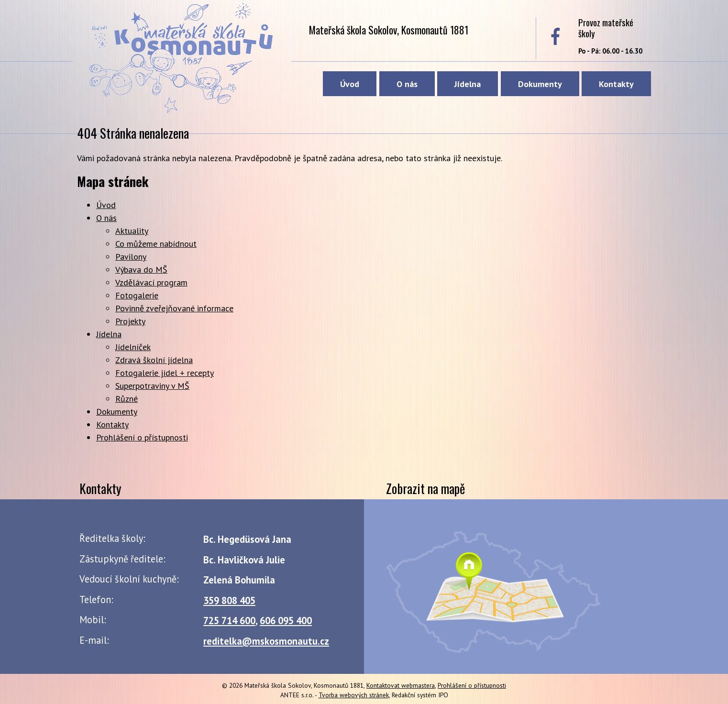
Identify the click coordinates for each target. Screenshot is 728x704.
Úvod (350, 84)
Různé (127, 399)
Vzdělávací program (151, 282)
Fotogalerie (137, 295)
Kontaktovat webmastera (401, 685)
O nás (407, 84)
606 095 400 (286, 621)
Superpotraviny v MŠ (152, 386)
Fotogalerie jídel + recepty (165, 373)
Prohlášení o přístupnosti (142, 437)
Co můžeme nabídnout (156, 244)
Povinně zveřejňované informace (174, 308)
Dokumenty (540, 84)
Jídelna (468, 84)
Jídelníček (133, 347)
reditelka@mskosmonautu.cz (266, 641)
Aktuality (132, 231)
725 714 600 (229, 621)
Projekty (130, 321)
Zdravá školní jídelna (154, 360)
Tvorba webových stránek (354, 695)
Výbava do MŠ (141, 269)
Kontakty (616, 84)
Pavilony (131, 257)
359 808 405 (229, 600)
